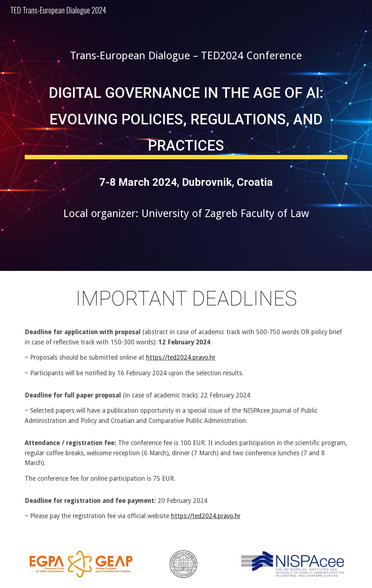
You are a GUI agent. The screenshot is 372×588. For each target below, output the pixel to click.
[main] (186, 56)
